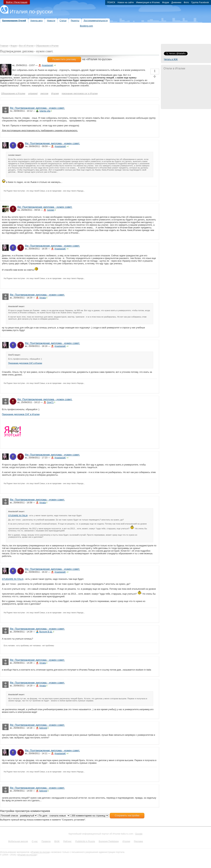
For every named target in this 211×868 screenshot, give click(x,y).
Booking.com (87, 26)
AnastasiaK (48, 65)
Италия (126, 841)
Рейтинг (67, 841)
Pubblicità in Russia (85, 841)
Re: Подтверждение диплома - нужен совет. (37, 108)
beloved (43, 728)
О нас (35, 841)
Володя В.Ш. (46, 632)
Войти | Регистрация (17, 2)
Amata (43, 298)
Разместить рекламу (64, 59)
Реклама (138, 841)
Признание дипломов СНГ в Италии (25, 363)
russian (51, 210)
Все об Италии (26, 46)
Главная (4, 46)
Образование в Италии (47, 46)
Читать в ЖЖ (171, 59)
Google (139, 834)
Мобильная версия (18, 841)
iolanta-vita (45, 111)
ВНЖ (57, 841)
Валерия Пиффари (109, 841)
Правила (46, 841)
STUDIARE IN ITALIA (18, 515)
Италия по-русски (31, 12)
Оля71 (50, 402)
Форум (14, 46)
